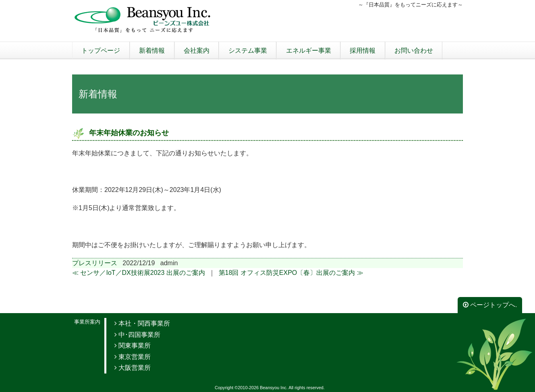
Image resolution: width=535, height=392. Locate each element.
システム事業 (248, 51)
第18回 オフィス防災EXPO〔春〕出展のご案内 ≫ (291, 273)
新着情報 (152, 51)
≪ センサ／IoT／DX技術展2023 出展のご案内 (139, 273)
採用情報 (363, 51)
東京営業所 (133, 357)
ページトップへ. (490, 305)
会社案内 (197, 51)
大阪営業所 (133, 368)
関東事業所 (133, 346)
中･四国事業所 (137, 335)
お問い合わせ (414, 51)
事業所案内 (87, 322)
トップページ (101, 51)
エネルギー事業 (309, 51)
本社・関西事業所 (142, 323)
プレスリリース (95, 263)
